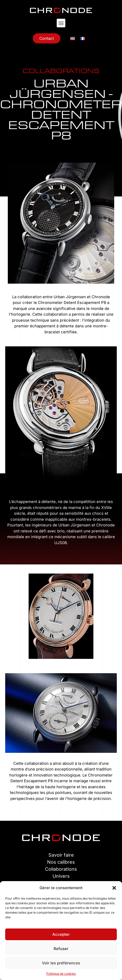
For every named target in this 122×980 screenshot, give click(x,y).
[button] (114, 888)
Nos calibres (61, 862)
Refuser (61, 949)
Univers (61, 876)
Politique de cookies (61, 974)
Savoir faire (61, 855)
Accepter (61, 934)
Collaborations (61, 869)
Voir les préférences (61, 963)
